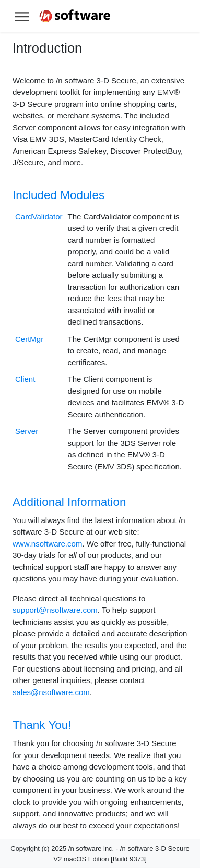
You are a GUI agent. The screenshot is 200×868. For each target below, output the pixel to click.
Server (27, 431)
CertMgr (29, 339)
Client (25, 379)
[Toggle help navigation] (22, 16)
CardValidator (39, 216)
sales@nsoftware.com (51, 692)
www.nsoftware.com (47, 544)
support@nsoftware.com (55, 610)
